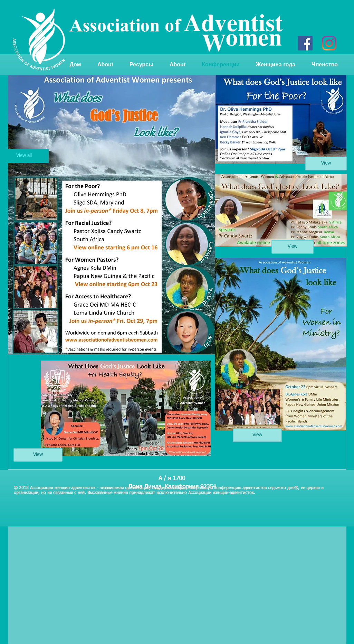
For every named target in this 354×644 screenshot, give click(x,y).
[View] (38, 455)
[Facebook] (305, 43)
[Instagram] (329, 43)
